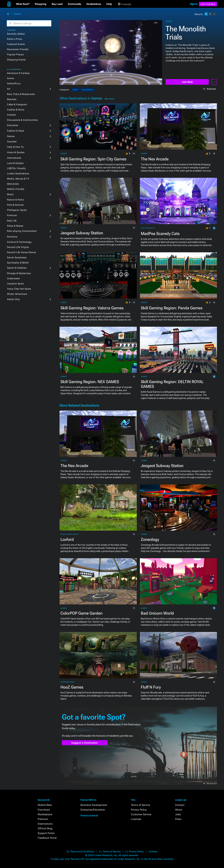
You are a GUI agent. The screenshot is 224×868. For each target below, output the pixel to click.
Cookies (153, 851)
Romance (12, 237)
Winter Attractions (17, 294)
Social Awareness (17, 257)
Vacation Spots (15, 284)
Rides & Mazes (15, 226)
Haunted (12, 142)
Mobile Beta (45, 805)
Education (13, 125)
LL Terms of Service (110, 851)
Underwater (13, 278)
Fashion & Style (16, 131)
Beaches (12, 99)
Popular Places (15, 55)
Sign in (194, 4)
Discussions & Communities (22, 120)
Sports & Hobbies (17, 268)
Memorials (13, 184)
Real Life (12, 221)
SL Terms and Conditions (81, 851)
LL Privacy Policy (135, 851)
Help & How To (15, 147)
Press (178, 819)
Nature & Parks (15, 200)
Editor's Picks (15, 39)
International (14, 158)
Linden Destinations (18, 174)
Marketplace (45, 814)
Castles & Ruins (16, 110)
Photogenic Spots (17, 210)
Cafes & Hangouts (17, 104)
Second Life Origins (18, 247)
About (179, 810)
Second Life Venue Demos (22, 252)
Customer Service (141, 814)
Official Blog (45, 828)
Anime (11, 78)
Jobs (178, 814)
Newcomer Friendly (18, 49)
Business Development (94, 805)
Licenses (136, 819)
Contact (180, 805)
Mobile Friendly (16, 189)
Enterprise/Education (93, 810)
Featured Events (16, 44)
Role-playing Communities (22, 231)
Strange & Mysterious (19, 273)
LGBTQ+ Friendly (16, 168)
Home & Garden (16, 152)
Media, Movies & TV (18, 179)
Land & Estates (15, 163)
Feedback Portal (47, 838)
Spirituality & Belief (18, 263)
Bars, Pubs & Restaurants (21, 94)
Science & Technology (19, 242)
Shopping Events (16, 60)
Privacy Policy (139, 810)
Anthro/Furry (14, 83)
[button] (23, 4)
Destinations (45, 824)
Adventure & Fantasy (18, 73)
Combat (11, 115)
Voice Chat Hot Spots (19, 289)
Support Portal (46, 833)
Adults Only (13, 299)
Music (10, 194)
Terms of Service (141, 805)
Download (44, 810)
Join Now (187, 82)
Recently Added (16, 34)
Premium (12, 215)
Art (9, 89)
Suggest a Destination (85, 743)
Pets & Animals (15, 205)
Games (17, 14)
